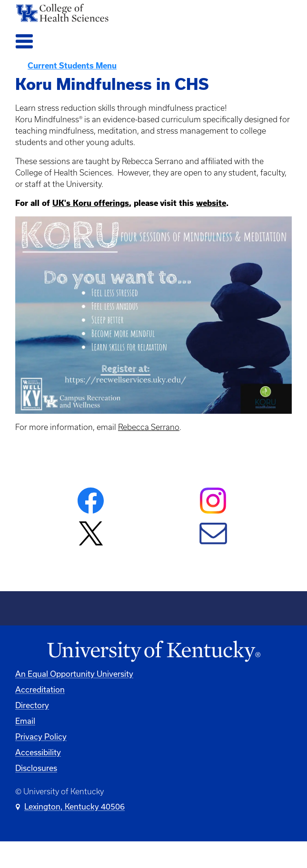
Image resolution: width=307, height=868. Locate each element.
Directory (32, 705)
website (211, 203)
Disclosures (36, 768)
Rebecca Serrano (149, 427)
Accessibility (38, 752)
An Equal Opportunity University (74, 674)
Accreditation (40, 690)
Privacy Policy (41, 737)
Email (25, 721)
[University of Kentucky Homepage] (153, 652)
